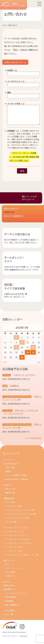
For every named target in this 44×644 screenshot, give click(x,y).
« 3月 (5, 366)
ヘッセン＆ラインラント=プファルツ (17, 400)
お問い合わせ (9, 589)
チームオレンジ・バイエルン (16, 539)
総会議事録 (9, 604)
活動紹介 (8, 475)
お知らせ (7, 488)
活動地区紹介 (9, 502)
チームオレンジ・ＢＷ (13, 554)
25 (33, 356)
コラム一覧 (8, 618)
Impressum (24, 639)
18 (33, 351)
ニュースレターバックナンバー (16, 597)
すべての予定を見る (33, 442)
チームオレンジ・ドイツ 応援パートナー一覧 (22, 558)
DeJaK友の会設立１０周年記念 (17, 483)
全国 (5, 390)
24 (28, 356)
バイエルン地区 (11, 525)
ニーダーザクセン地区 (13, 510)
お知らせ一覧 (10, 492)
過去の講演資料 (11, 601)
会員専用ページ (10, 593)
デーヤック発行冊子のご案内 (16, 479)
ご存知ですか (10, 579)
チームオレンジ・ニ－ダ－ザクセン (18, 547)
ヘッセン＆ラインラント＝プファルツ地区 (21, 517)
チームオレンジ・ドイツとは (16, 531)
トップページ (9, 463)
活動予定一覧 (10, 496)
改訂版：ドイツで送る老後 (15, 290)
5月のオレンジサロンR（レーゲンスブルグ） (20, 416)
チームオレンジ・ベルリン (15, 535)
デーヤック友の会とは (17, 238)
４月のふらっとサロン (24, 379)
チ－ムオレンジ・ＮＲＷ (14, 550)
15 (16, 351)
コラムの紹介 (9, 614)
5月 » (39, 366)
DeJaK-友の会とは (11, 467)
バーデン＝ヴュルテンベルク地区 (17, 521)
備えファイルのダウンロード (29, 201)
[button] (23, 219)
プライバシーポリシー (20, 149)
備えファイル (9, 564)
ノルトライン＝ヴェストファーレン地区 (20, 514)
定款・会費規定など (12, 608)
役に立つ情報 (10, 576)
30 (22, 361)
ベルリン (7, 379)
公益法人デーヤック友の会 (13, 5)
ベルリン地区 (10, 506)
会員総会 (14, 389)
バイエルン (7, 414)
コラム (6, 568)
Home (5, 25)
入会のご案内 (10, 471)
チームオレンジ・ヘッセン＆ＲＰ (17, 543)
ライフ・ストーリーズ (13, 572)
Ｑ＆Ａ (6, 585)
